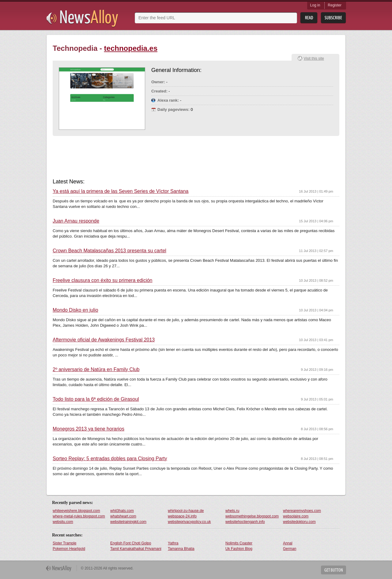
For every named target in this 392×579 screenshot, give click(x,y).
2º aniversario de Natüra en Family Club (96, 370)
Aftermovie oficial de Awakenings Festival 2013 (104, 340)
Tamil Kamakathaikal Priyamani (136, 549)
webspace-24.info (182, 516)
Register (335, 5)
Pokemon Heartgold (69, 549)
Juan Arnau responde (76, 221)
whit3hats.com (122, 511)
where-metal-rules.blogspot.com (79, 516)
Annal (288, 543)
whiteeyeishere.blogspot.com (76, 511)
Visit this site (314, 58)
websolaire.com (296, 516)
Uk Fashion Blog (239, 549)
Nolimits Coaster (239, 543)
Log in (315, 5)
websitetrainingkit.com (128, 522)
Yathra (173, 543)
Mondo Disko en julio (75, 310)
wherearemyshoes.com (302, 511)
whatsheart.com (123, 516)
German (290, 549)
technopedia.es (131, 48)
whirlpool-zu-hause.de (186, 511)
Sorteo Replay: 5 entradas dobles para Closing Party (110, 459)
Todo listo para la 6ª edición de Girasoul (96, 399)
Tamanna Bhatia (181, 549)
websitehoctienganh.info (245, 522)
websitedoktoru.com (299, 522)
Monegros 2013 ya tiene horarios (89, 429)
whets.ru (232, 511)
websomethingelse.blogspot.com (252, 516)
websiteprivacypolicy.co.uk (189, 522)
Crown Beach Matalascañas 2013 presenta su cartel (109, 251)
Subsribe (333, 18)
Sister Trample (64, 543)
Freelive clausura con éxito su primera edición (102, 280)
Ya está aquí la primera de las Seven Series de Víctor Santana (121, 191)
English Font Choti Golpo (131, 543)
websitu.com (63, 522)
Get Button (334, 570)
